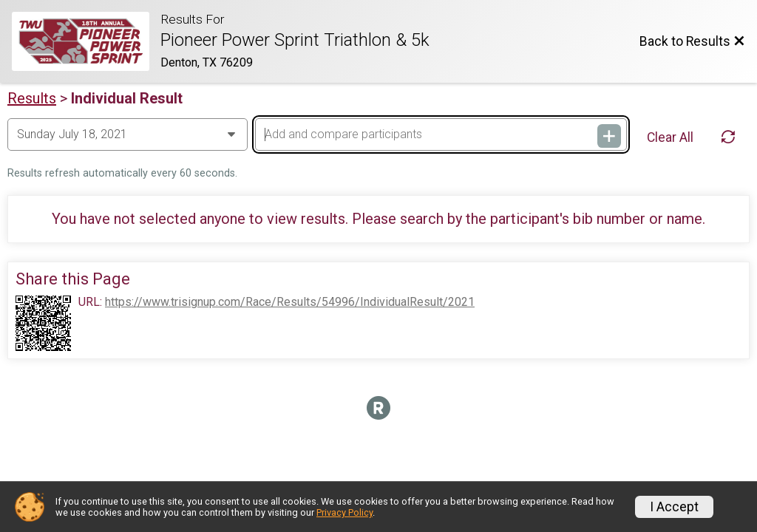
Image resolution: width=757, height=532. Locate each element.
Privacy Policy (344, 512)
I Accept (674, 507)
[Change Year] (128, 134)
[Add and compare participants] (441, 134)
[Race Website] (86, 41)
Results (32, 98)
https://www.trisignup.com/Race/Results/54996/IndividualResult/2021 (290, 302)
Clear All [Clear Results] (670, 137)
